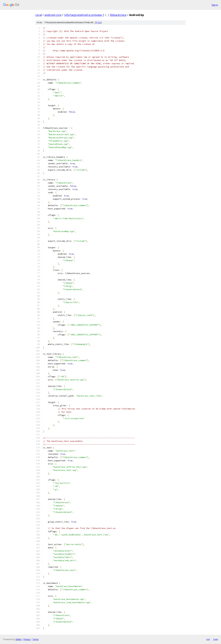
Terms (35, 639)
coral (39, 15)
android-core (53, 15)
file (98, 23)
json (215, 639)
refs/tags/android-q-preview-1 (84, 15)
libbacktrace (118, 15)
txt (208, 639)
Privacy (27, 639)
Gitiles (18, 639)
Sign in (215, 5)
